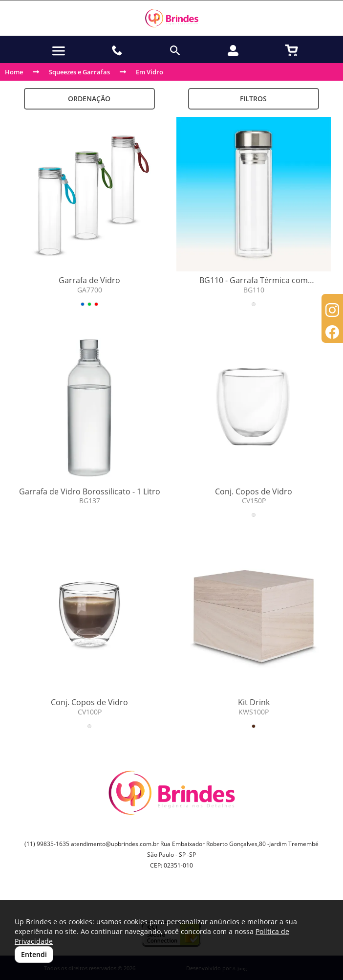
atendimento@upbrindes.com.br (115, 844)
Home (14, 72)
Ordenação (89, 99)
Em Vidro (150, 72)
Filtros (253, 99)
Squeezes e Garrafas (79, 72)
